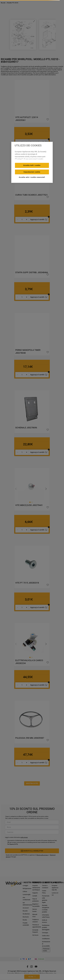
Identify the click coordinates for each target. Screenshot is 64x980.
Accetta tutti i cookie (32, 165)
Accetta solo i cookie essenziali (32, 177)
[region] (32, 162)
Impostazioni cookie (32, 172)
